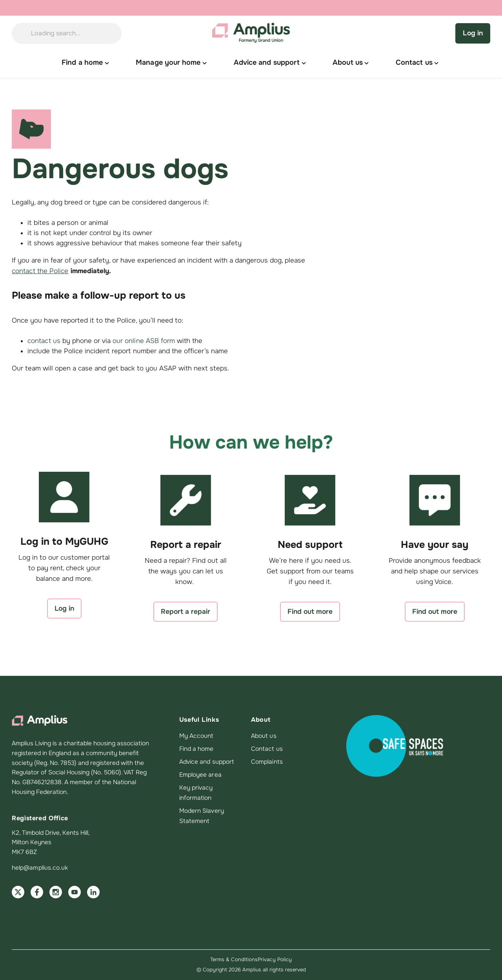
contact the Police (40, 271)
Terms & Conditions (234, 959)
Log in (473, 33)
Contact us (267, 749)
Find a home (196, 749)
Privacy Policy (275, 959)
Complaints (267, 762)
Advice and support (207, 762)
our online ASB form (144, 341)
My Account (196, 736)
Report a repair (186, 611)
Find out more (310, 611)
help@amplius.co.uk (40, 868)
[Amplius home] (251, 33)
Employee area (200, 775)
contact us (44, 341)
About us (264, 736)
